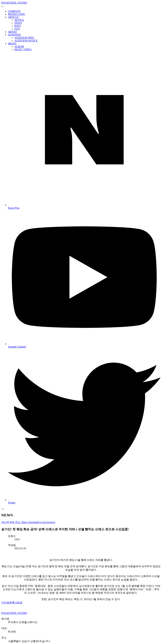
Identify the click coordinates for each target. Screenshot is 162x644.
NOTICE (19, 20)
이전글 (5, 603)
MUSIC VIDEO (23, 49)
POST (18, 26)
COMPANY (14, 11)
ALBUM (19, 46)
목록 (12, 603)
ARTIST (12, 32)
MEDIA (12, 44)
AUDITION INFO (24, 38)
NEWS (18, 23)
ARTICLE (13, 17)
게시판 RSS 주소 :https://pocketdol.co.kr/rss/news (28, 522)
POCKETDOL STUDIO (14, 3)
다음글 (18, 603)
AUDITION (14, 35)
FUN (17, 29)
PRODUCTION (16, 14)
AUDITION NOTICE (26, 41)
